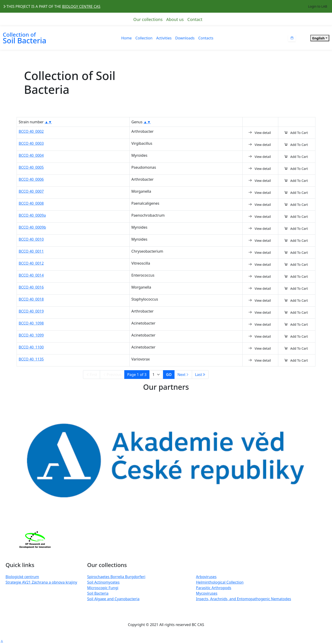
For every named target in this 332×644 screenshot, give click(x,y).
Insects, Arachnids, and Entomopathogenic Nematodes (243, 599)
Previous (112, 375)
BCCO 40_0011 (31, 251)
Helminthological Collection (220, 582)
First (92, 375)
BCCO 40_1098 (31, 323)
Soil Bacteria (98, 593)
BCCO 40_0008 (31, 203)
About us (175, 19)
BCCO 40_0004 (31, 155)
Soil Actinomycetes (103, 582)
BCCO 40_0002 (31, 131)
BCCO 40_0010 (31, 239)
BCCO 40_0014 (31, 275)
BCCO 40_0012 (31, 263)
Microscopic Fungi (103, 588)
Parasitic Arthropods (214, 588)
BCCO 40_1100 (31, 347)
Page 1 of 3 (137, 375)
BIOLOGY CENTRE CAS (81, 6)
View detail (259, 133)
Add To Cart (296, 133)
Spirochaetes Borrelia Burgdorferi (116, 577)
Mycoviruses (207, 593)
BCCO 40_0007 (31, 191)
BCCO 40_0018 (31, 299)
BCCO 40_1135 (31, 359)
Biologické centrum (22, 577)
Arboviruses (206, 577)
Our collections (148, 19)
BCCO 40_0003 (31, 143)
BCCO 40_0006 (31, 179)
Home (127, 38)
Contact (195, 19)
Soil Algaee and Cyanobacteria (113, 599)
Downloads (185, 38)
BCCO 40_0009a (32, 215)
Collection (144, 38)
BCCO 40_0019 (31, 311)
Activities (164, 38)
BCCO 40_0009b (32, 227)
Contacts (206, 38)
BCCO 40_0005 (31, 167)
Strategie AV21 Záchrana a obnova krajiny (41, 582)
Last (200, 375)
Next (183, 375)
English (318, 38)
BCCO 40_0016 (31, 287)
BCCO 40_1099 (31, 335)
